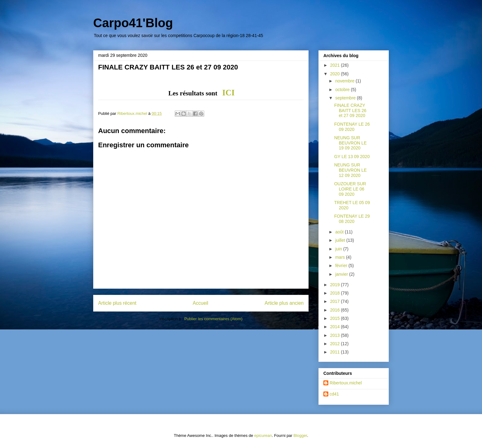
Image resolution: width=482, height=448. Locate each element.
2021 (336, 65)
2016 (336, 310)
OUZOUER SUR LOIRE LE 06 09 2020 (350, 189)
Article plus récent (117, 303)
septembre (346, 98)
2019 (336, 285)
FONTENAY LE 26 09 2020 (352, 127)
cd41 (334, 394)
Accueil (201, 303)
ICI (228, 93)
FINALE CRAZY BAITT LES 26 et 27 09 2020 (350, 111)
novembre (345, 81)
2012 (336, 344)
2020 (336, 74)
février (342, 266)
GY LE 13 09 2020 (352, 157)
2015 (336, 318)
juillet (341, 240)
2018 (336, 293)
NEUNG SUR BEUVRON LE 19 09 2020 (350, 143)
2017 (336, 301)
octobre (343, 90)
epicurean (263, 435)
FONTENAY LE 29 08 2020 (352, 219)
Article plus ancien (284, 303)
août (340, 232)
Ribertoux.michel (346, 383)
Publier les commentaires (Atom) (213, 319)
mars (341, 257)
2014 (336, 327)
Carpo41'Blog (133, 23)
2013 (336, 335)
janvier (342, 274)
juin (339, 249)
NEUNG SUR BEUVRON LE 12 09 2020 (350, 170)
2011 (336, 352)
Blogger (300, 435)
